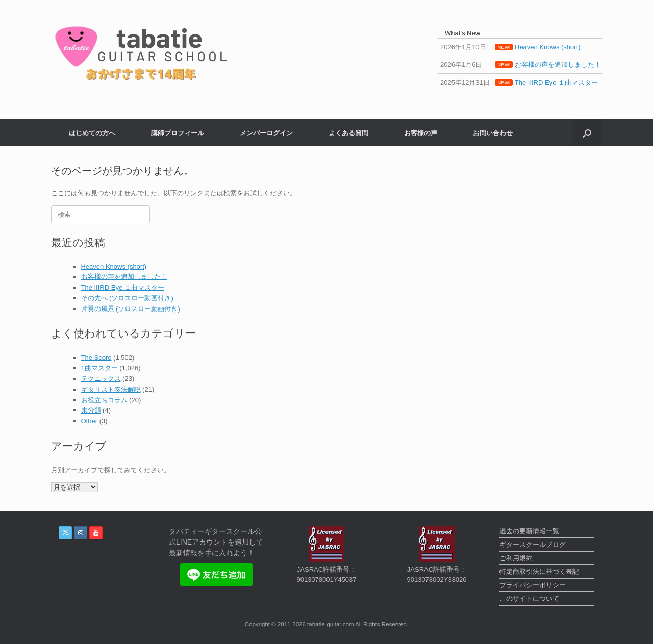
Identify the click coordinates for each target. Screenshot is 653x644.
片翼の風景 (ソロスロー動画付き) (131, 309)
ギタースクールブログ (533, 544)
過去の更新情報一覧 (529, 531)
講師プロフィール (178, 133)
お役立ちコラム (104, 400)
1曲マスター (99, 368)
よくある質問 (348, 133)
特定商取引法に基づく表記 (539, 571)
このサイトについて (529, 598)
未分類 (91, 410)
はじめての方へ (92, 133)
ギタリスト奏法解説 (111, 389)
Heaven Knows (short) (114, 266)
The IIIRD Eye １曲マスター (123, 287)
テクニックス (101, 379)
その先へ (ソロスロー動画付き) (127, 298)
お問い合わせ (493, 133)
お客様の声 (421, 133)
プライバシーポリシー (533, 585)
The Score (96, 358)
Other (90, 421)
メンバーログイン (266, 133)
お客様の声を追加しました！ (124, 277)
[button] (587, 133)
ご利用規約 (516, 558)
